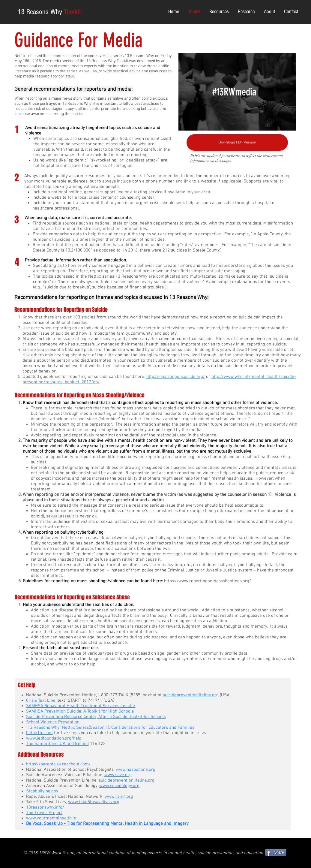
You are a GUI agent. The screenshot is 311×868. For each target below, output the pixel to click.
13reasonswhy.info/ (45, 807)
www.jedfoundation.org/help (54, 738)
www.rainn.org (119, 797)
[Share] (276, 852)
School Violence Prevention (53, 722)
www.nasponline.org (136, 770)
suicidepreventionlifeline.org (127, 780)
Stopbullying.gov (42, 791)
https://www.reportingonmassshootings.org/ (208, 581)
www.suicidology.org (119, 786)
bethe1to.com (39, 733)
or (208, 377)
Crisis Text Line (41, 701)
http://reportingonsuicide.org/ (176, 377)
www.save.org (118, 775)
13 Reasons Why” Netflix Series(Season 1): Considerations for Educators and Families (111, 728)
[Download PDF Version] (237, 142)
